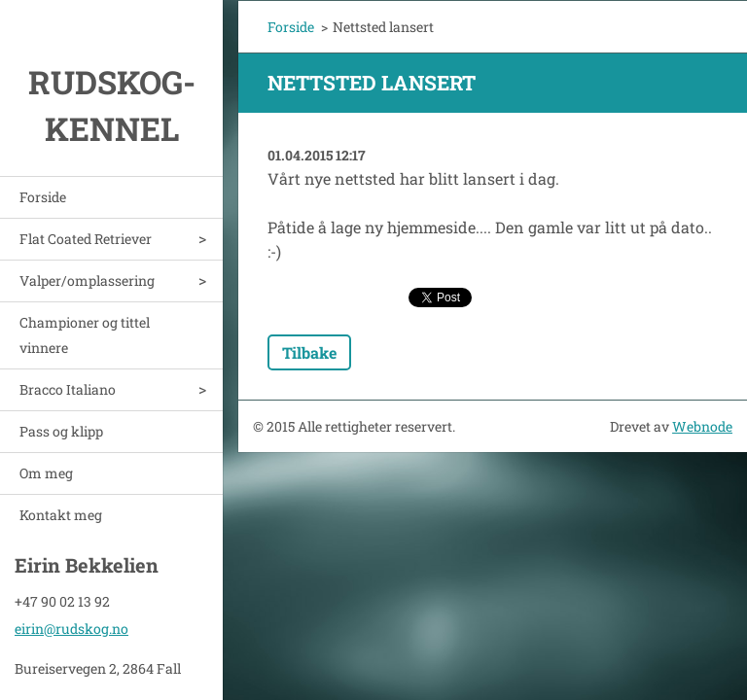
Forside (43, 197)
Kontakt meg (61, 515)
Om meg (46, 473)
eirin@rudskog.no (71, 626)
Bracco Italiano (68, 389)
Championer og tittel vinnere (85, 335)
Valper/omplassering (87, 280)
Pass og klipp (61, 431)
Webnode (702, 426)
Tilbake (309, 352)
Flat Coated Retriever (86, 239)
